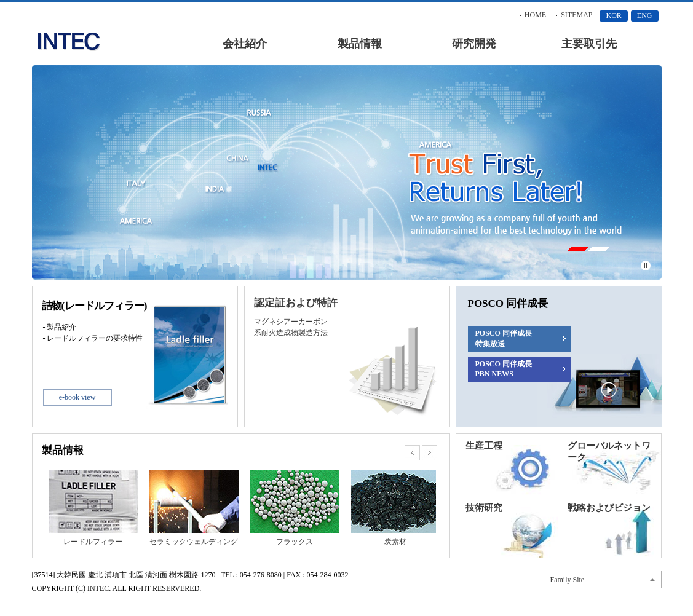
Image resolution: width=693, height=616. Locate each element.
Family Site (568, 580)
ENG (645, 15)
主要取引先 (589, 44)
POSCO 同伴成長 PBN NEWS (504, 369)
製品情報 (360, 44)
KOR (613, 15)
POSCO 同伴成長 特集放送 (504, 338)
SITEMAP (576, 15)
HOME (535, 15)
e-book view (77, 397)
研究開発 (474, 44)
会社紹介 (245, 44)
